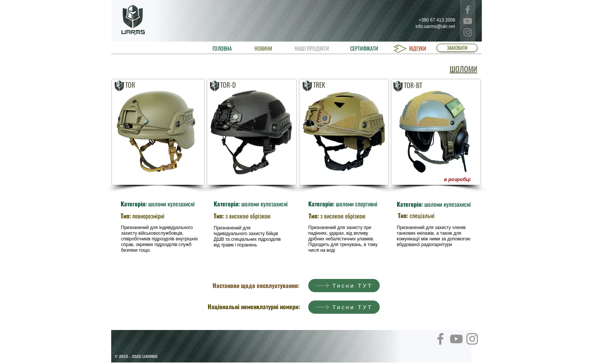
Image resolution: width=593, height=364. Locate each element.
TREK (319, 85)
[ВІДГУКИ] (418, 48)
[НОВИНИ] (263, 48)
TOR (130, 85)
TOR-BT (413, 85)
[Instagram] (468, 32)
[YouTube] (468, 21)
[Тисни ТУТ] (344, 286)
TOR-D (228, 85)
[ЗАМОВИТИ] (457, 48)
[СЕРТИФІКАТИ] (364, 48)
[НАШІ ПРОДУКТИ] (312, 48)
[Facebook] (468, 10)
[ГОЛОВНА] (222, 48)
